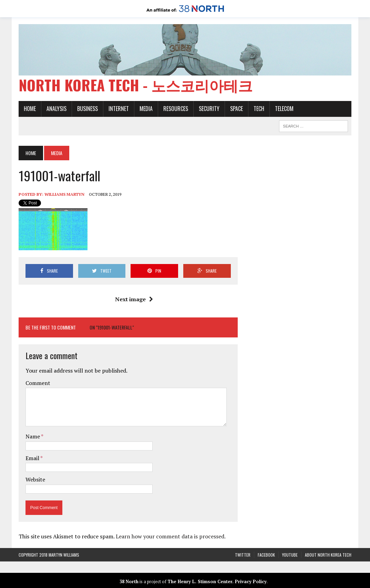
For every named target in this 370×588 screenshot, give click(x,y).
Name (33, 436)
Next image (134, 299)
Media (146, 109)
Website (35, 479)
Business (88, 109)
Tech (259, 109)
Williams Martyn (64, 194)
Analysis (56, 109)
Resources (176, 109)
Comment (38, 383)
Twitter (243, 555)
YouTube (290, 555)
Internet (119, 109)
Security (209, 109)
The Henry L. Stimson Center (200, 581)
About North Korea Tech (328, 555)
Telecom (284, 109)
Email (33, 458)
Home (30, 109)
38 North (129, 581)
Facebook (266, 555)
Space (237, 109)
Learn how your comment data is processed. (171, 536)
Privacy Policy (251, 581)
